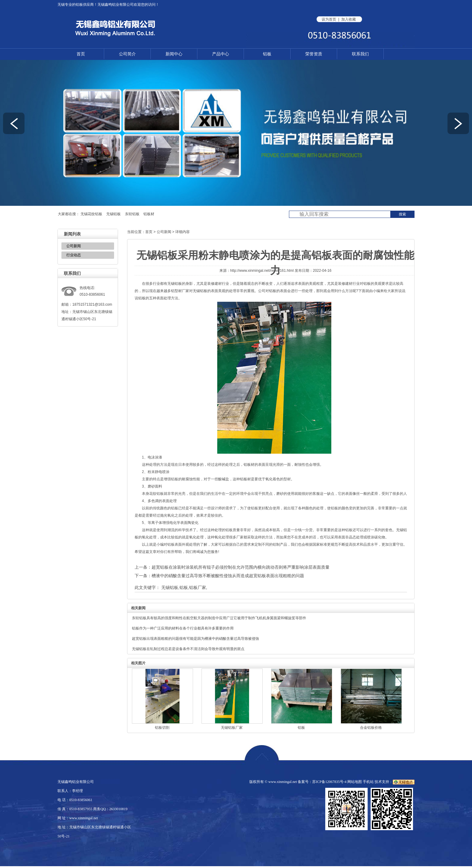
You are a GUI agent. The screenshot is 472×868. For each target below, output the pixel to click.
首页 (81, 54)
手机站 (368, 782)
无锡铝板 (113, 214)
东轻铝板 (132, 214)
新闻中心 (174, 54)
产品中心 (221, 54)
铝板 (79, 5)
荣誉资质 (314, 54)
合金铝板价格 (371, 728)
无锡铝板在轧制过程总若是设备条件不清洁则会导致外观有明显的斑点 (188, 649)
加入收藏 (349, 19)
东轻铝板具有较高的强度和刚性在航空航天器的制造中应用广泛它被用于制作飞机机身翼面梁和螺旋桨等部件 (219, 618)
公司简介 (127, 54)
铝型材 (176, 291)
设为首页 (329, 19)
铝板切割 (162, 728)
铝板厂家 (198, 587)
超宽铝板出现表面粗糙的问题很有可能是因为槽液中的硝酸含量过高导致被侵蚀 (195, 639)
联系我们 (360, 54)
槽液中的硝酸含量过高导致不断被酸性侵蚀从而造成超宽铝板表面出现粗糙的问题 (228, 576)
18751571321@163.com (92, 304)
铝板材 (149, 214)
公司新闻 (74, 246)
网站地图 (355, 782)
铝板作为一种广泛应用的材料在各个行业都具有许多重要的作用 (183, 628)
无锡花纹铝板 (91, 214)
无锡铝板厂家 (232, 728)
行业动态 (74, 255)
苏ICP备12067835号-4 (329, 782)
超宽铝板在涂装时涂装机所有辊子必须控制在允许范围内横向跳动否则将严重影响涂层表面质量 (241, 567)
